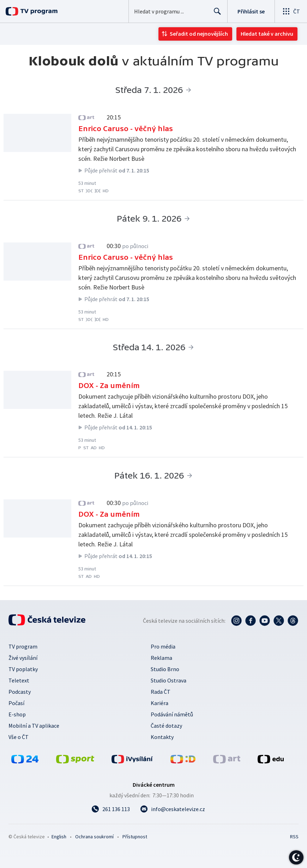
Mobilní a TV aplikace (34, 726)
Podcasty (20, 692)
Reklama (161, 658)
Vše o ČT (19, 737)
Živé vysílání (23, 658)
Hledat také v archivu (267, 34)
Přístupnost (135, 837)
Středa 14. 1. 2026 (149, 347)
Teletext (19, 680)
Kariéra (159, 703)
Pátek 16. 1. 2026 (149, 476)
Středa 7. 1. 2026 (149, 90)
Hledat (215, 14)
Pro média (163, 646)
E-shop (17, 714)
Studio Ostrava (168, 680)
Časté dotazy (166, 726)
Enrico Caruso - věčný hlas (126, 129)
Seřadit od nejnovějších (199, 34)
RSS (294, 837)
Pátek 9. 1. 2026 (149, 219)
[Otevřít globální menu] (291, 11)
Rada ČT (161, 692)
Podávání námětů (172, 714)
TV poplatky (23, 669)
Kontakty (162, 737)
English (59, 837)
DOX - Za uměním (109, 386)
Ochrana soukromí (94, 837)
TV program (23, 646)
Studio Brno (165, 669)
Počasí (16, 703)
